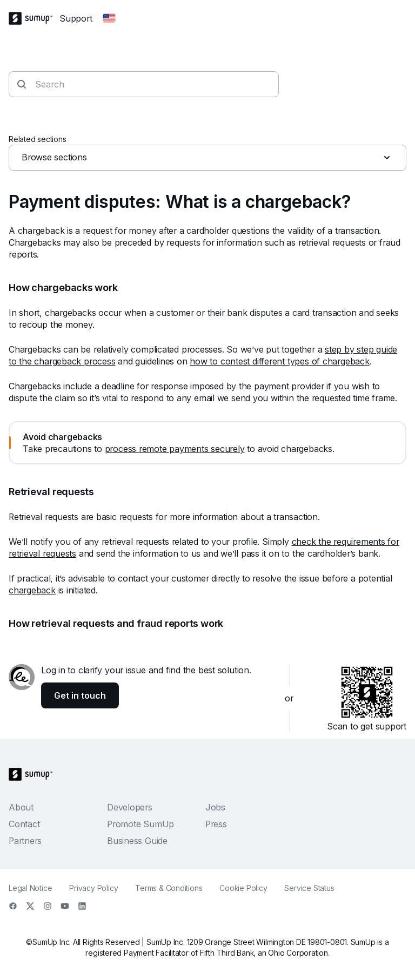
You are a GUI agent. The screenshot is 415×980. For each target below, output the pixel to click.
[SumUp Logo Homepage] (34, 18)
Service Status (309, 888)
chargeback (32, 590)
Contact (24, 824)
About (21, 807)
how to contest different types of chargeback (279, 361)
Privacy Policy (93, 888)
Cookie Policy (243, 888)
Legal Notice (30, 888)
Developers (130, 807)
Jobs (215, 807)
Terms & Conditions (169, 888)
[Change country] (109, 18)
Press (216, 824)
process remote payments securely (175, 449)
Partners (25, 841)
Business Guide (137, 841)
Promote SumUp (140, 824)
